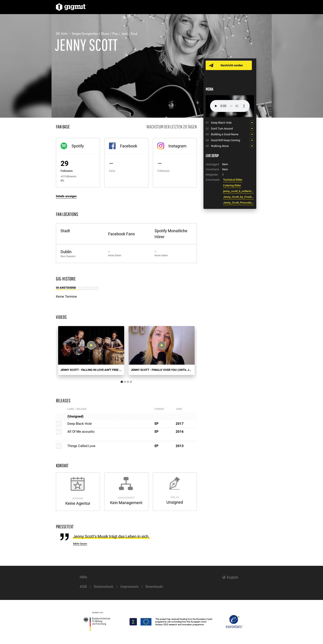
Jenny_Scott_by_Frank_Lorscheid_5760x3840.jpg (238, 197)
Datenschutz (104, 587)
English (233, 577)
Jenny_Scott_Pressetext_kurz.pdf (238, 203)
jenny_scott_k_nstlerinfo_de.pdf (238, 191)
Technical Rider (233, 180)
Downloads (154, 587)
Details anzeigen (66, 196)
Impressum (129, 587)
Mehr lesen (80, 544)
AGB (83, 587)
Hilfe (83, 577)
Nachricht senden (233, 65)
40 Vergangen (88, 288)
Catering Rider (232, 185)
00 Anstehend (66, 288)
